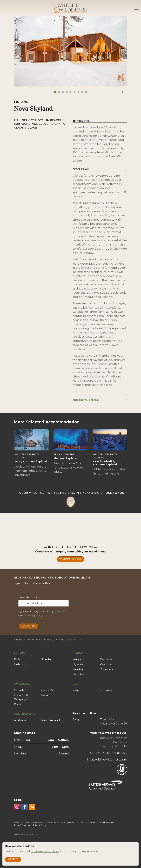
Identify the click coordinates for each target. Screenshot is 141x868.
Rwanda (106, 664)
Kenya (77, 659)
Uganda (78, 664)
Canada (19, 690)
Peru (45, 695)
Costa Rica (48, 690)
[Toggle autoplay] (123, 92)
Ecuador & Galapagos (21, 697)
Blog (76, 719)
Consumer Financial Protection (100, 822)
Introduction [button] (82, 121)
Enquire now (70, 559)
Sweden (47, 659)
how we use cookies (45, 851)
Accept (13, 859)
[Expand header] (136, 8)
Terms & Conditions (23, 825)
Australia (20, 720)
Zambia (78, 669)
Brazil (18, 704)
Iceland (19, 664)
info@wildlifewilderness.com (107, 759)
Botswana (107, 669)
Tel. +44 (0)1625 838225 (111, 753)
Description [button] (81, 169)
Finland (19, 659)
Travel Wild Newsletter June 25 (113, 722)
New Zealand (51, 720)
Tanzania (106, 659)
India (76, 690)
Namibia (78, 674)
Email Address (28, 597)
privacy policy (33, 615)
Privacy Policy (40, 825)
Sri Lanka (106, 690)
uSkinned (30, 835)
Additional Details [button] (86, 400)
